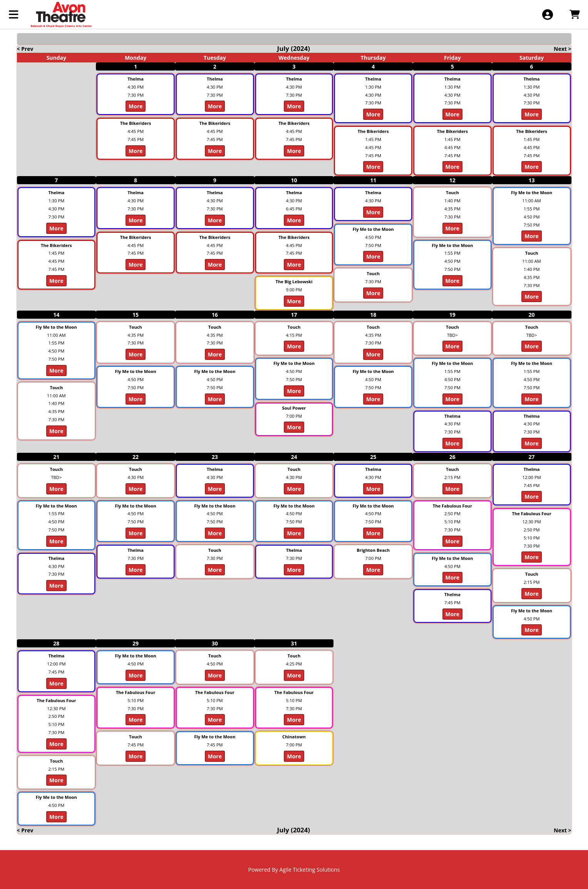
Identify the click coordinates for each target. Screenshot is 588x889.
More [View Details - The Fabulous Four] (453, 541)
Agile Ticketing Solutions (310, 870)
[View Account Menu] (547, 14)
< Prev (25, 49)
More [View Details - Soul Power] (294, 427)
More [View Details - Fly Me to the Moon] (373, 256)
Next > (562, 49)
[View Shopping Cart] (574, 14)
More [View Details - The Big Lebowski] (294, 301)
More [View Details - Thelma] (136, 106)
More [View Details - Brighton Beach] (373, 570)
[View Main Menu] (14, 14)
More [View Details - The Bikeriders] (136, 151)
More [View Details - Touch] (373, 293)
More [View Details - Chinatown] (294, 756)
